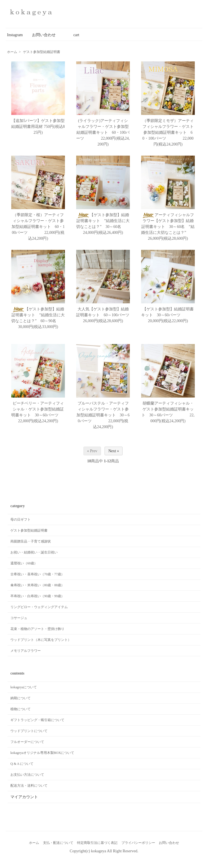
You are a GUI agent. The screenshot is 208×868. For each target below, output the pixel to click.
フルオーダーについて (27, 742)
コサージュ (19, 618)
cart (72, 35)
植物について (21, 709)
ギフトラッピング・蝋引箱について (37, 720)
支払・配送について (58, 843)
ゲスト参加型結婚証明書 (42, 52)
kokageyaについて (24, 687)
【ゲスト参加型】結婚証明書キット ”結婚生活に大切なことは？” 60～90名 (40, 315)
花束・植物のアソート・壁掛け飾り (37, 629)
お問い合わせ (44, 35)
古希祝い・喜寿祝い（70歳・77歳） (37, 574)
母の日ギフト (21, 520)
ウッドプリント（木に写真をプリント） (41, 640)
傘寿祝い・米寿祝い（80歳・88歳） (37, 585)
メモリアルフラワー (26, 651)
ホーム (12, 52)
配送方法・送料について (29, 786)
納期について (21, 698)
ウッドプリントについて (29, 731)
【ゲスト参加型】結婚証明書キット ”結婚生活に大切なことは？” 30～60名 (105, 221)
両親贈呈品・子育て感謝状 (31, 541)
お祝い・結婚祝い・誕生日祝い (34, 552)
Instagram (15, 35)
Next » (114, 451)
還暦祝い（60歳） (24, 563)
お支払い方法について (27, 775)
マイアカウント (24, 797)
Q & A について (22, 764)
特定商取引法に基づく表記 (97, 843)
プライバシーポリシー (138, 843)
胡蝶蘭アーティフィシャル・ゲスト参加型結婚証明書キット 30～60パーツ (168, 409)
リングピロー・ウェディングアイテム (39, 607)
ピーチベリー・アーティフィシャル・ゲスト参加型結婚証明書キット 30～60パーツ (43, 409)
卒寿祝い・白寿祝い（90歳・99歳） (37, 596)
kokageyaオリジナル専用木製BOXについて (42, 753)
